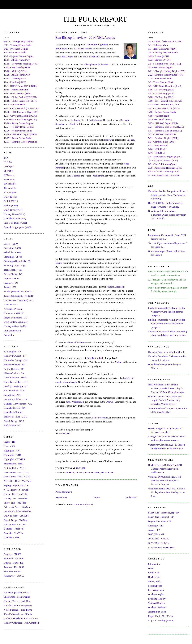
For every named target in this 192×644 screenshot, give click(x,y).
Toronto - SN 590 (13, 571)
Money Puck (154, 581)
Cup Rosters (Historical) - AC (19, 300)
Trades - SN (10, 287)
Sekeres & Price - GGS (15, 417)
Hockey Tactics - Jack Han (17, 601)
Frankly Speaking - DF (15, 386)
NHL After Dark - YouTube (17, 481)
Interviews (92, 473)
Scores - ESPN (11, 244)
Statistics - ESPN (12, 248)
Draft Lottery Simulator (16, 322)
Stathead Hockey (156, 603)
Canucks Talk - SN (13, 412)
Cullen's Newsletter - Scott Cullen (21, 618)
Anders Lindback (115, 287)
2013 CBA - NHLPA (158, 539)
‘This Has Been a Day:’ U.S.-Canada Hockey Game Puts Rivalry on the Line (166, 492)
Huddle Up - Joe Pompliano (18, 605)
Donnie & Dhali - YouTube (17, 511)
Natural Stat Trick (157, 612)
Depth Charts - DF (13, 274)
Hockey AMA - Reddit (15, 326)
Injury (80, 473)
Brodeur (107, 140)
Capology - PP (155, 526)
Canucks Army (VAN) (15, 218)
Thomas (76, 176)
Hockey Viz (154, 577)
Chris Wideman (74, 402)
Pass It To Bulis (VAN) (15, 223)
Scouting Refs (155, 586)
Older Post (131, 497)
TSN (6, 158)
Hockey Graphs (156, 594)
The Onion (9, 179)
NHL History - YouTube (16, 490)
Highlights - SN (12, 451)
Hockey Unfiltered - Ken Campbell (21, 623)
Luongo (130, 140)
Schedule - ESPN (12, 252)
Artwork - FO (11, 304)
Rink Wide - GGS (13, 425)
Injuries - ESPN (12, 278)
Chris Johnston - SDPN (15, 378)
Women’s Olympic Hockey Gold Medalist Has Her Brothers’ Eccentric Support (164, 480)
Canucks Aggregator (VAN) (18, 227)
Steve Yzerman (90, 57)
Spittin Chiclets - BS (14, 369)
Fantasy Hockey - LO (15, 365)
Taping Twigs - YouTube (16, 485)
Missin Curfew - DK (14, 373)
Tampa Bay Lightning (97, 45)
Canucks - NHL (12, 537)
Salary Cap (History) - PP (161, 517)
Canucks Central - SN (15, 408)
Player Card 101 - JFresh (160, 616)
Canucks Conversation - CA (18, 404)
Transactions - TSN (13, 270)
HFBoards (9, 175)
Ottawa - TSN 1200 (14, 563)
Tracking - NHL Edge (15, 266)
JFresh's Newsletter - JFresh (18, 614)
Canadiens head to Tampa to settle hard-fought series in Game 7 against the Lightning (168, 195)
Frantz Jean (64, 433)
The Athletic (10, 188)
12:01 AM (81, 468)
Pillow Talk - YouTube (15, 503)
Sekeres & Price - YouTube (17, 507)
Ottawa (109, 402)
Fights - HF (10, 442)
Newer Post (61, 497)
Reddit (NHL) (11, 201)
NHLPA (8, 162)
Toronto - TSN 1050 (14, 567)
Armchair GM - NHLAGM (162, 547)
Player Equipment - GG (16, 318)
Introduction (154, 564)
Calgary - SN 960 (13, 554)
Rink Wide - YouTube (15, 524)
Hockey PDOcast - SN (15, 356)
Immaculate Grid (12, 331)
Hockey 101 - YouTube (15, 498)
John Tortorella (94, 358)
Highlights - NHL (13, 455)
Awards (70, 473)
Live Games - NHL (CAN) (17, 477)
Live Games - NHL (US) (16, 472)
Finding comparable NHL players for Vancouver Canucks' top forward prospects (166, 323)
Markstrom (98, 176)
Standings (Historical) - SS (17, 261)
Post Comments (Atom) (81, 504)
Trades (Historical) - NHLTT (18, 291)
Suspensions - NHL (14, 464)
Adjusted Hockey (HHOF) (161, 620)
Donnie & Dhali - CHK (15, 399)
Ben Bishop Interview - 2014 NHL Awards (85, 38)
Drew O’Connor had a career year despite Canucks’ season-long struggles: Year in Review (165, 400)
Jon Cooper (68, 57)
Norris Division (76, 342)
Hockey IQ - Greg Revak (16, 592)
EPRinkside (10, 184)
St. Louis (75, 120)
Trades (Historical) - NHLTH (18, 296)
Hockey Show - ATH (14, 391)
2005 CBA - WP (156, 534)
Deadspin (9, 166)
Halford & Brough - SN (16, 360)
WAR (151, 568)
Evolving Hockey (157, 599)
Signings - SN (11, 283)
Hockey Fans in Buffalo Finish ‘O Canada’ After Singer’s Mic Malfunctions (165, 469)
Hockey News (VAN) (15, 214)
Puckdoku (9, 335)
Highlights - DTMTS (14, 459)
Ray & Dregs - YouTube (16, 520)
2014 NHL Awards (83, 49)
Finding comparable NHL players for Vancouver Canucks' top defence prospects (166, 312)
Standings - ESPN (13, 257)
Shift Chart (154, 573)
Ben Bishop (61, 49)
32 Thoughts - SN (13, 352)
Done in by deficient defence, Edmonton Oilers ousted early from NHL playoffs (167, 215)
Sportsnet (9, 171)
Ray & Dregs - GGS (14, 421)
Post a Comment (64, 492)
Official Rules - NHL (14, 468)
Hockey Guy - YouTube (16, 494)
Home (96, 497)
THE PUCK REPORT (95, 19)
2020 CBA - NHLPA (158, 543)
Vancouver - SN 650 (14, 576)
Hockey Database (157, 607)
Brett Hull (75, 124)
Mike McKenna (100, 418)
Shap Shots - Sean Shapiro (17, 597)
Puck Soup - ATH (13, 395)
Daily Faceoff (11, 197)
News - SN (9, 446)
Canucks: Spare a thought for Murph (166, 352)
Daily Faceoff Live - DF (16, 382)
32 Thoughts (10, 192)
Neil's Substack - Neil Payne (18, 610)
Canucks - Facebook (14, 529)
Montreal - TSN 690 (14, 558)
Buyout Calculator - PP (160, 521)
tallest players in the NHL (96, 64)
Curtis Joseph (95, 120)
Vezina (59, 263)
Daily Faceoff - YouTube (16, 516)
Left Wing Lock (156, 590)
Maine (118, 362)
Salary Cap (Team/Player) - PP (163, 513)
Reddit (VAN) (11, 205)
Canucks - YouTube (14, 533)
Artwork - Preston (13, 309)
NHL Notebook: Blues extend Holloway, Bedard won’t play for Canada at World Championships (166, 388)
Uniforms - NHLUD (14, 313)
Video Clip (107, 473)
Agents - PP (154, 530)
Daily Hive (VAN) (13, 210)
